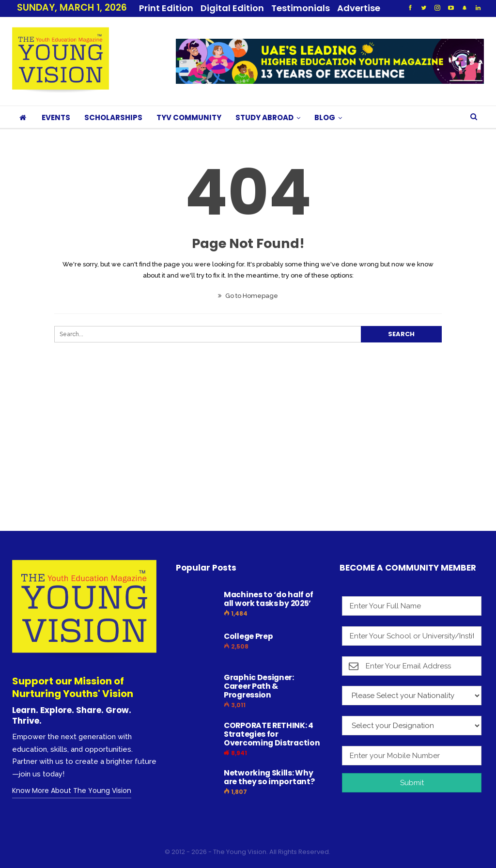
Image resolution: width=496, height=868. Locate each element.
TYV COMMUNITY (189, 117)
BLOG (325, 117)
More (286, 8)
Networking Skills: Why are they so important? (269, 777)
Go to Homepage (248, 296)
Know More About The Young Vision (72, 790)
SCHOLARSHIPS (113, 117)
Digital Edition (232, 8)
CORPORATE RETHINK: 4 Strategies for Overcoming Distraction (272, 734)
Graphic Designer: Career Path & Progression (259, 686)
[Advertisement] (248, 456)
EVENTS (56, 117)
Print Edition (166, 8)
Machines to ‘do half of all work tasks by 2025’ (269, 599)
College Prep (248, 636)
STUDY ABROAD (264, 117)
